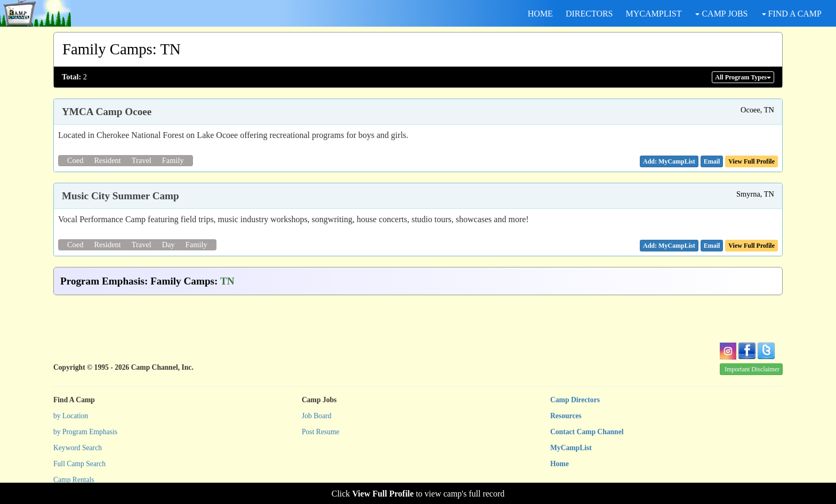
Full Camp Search (79, 464)
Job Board (317, 416)
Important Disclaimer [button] (752, 369)
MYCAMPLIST (654, 14)
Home (560, 464)
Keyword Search (78, 448)
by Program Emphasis (85, 432)
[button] (712, 161)
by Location (71, 416)
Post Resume (321, 432)
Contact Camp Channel (587, 432)
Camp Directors (575, 400)
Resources (566, 416)
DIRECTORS (589, 14)
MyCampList (571, 448)
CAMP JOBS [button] (721, 14)
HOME (540, 14)
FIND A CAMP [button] (792, 14)
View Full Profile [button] (751, 161)
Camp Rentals (74, 480)
